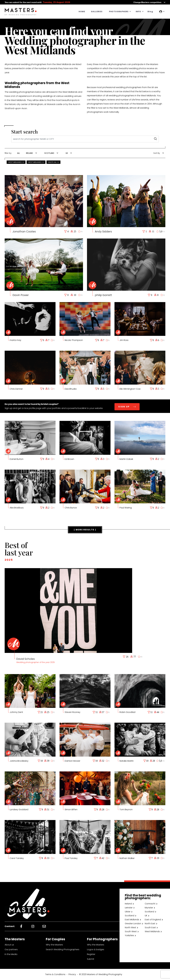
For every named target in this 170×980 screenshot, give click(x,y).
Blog (150, 12)
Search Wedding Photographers (63, 949)
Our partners (11, 949)
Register (91, 954)
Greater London (133, 924)
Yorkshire (129, 935)
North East (150, 924)
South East (150, 927)
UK (146, 916)
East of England (153, 920)
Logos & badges (96, 949)
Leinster (129, 908)
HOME (82, 12)
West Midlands (152, 931)
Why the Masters (54, 945)
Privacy (72, 974)
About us (9, 945)
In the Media (11, 954)
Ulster (128, 912)
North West (130, 927)
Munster (149, 908)
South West (131, 931)
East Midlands (132, 920)
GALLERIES (97, 12)
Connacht (150, 904)
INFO (138, 12)
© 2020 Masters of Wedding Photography (101, 974)
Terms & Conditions (55, 974)
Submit (91, 959)
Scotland (149, 912)
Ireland (128, 904)
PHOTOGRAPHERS (119, 12)
